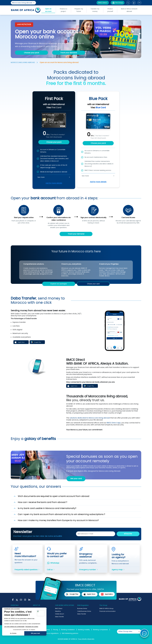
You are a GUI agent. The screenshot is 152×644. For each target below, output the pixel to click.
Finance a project (63, 10)
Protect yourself (110, 10)
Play (37, 396)
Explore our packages (59, 284)
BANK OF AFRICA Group (106, 609)
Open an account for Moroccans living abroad (59, 62)
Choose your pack (54, 142)
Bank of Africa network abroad (129, 10)
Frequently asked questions (27, 570)
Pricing (56, 630)
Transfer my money (95, 10)
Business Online (82, 609)
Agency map (118, 570)
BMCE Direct (103, 3)
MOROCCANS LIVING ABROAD (23, 62)
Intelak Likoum (60, 614)
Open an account (48, 10)
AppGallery (107, 594)
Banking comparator (100, 630)
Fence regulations (52, 633)
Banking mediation (68, 630)
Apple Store (90, 594)
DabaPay (58, 611)
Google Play (72, 594)
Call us (51, 570)
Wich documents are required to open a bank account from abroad (54, 496)
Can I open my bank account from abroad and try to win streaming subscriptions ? (61, 514)
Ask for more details (54, 183)
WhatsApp (53, 563)
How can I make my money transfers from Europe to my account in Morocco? (58, 520)
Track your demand (76, 234)
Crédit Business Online (84, 611)
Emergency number (89, 570)
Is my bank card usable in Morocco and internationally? (47, 508)
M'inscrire (128, 534)
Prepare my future (79, 10)
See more (54, 177)
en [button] (139, 3)
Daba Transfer (59, 617)
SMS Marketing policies (70, 633)
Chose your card (93, 284)
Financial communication (108, 611)
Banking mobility (84, 630)
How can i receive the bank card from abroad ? (42, 502)
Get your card (76, 479)
